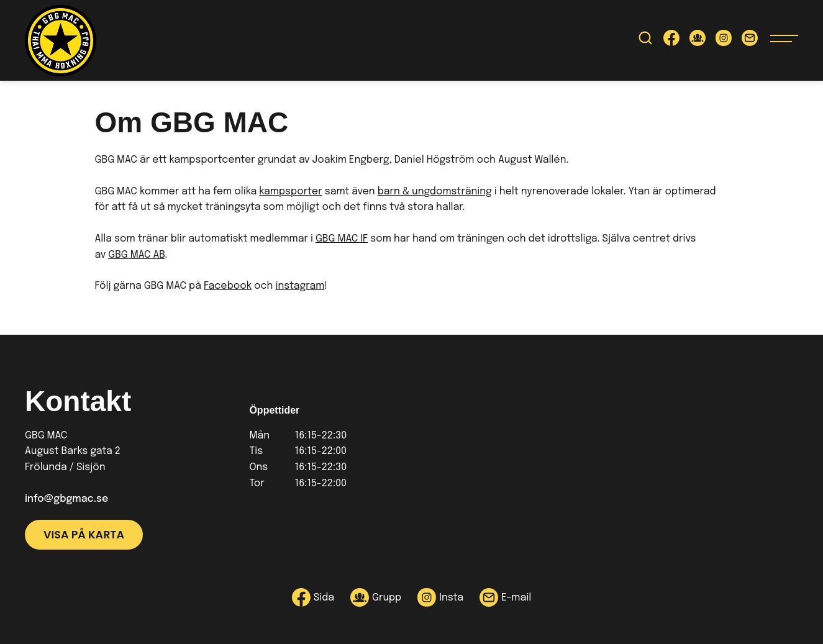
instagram (300, 286)
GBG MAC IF (342, 239)
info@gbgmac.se (66, 499)
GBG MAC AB (136, 255)
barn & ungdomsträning (435, 192)
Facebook (228, 286)
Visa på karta (84, 535)
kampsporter (290, 192)
